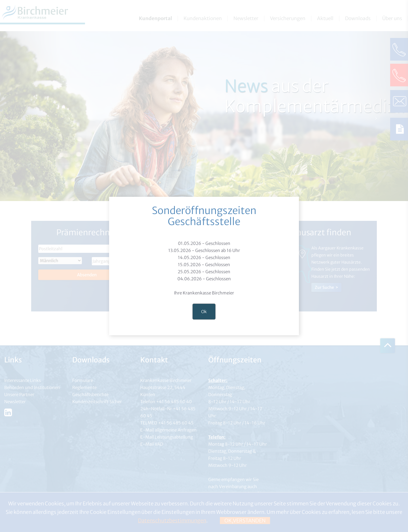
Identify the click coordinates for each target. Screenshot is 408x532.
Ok (204, 312)
